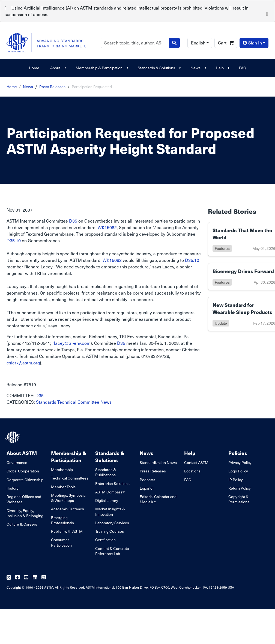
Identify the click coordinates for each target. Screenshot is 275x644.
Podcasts (147, 480)
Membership (62, 470)
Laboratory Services (112, 523)
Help (222, 68)
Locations (192, 471)
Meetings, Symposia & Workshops (68, 498)
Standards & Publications (106, 472)
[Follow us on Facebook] (17, 578)
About (57, 68)
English (198, 43)
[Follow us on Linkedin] (35, 578)
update (221, 323)
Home (34, 68)
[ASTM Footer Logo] (13, 437)
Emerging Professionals (62, 520)
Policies (238, 453)
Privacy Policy (240, 462)
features (222, 248)
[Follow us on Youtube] (26, 578)
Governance (17, 462)
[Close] (267, 13)
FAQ (243, 68)
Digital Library (107, 500)
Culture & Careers (22, 524)
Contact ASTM (196, 462)
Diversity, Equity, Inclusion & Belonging (25, 513)
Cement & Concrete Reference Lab (112, 551)
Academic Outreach (68, 509)
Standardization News (158, 462)
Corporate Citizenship (25, 480)
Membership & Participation (101, 68)
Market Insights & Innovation (110, 511)
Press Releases (52, 87)
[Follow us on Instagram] (44, 578)
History (13, 488)
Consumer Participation (61, 542)
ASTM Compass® (110, 492)
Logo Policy (238, 471)
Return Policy (240, 488)
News (198, 68)
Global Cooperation (23, 471)
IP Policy (236, 480)
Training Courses (110, 531)
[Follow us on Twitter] (9, 578)
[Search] (135, 43)
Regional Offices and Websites (24, 499)
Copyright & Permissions (239, 499)
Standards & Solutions (159, 68)
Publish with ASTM (67, 531)
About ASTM (22, 453)
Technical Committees (70, 478)
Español (147, 488)
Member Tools (63, 487)
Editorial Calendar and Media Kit (158, 499)
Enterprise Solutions (112, 483)
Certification (105, 540)
